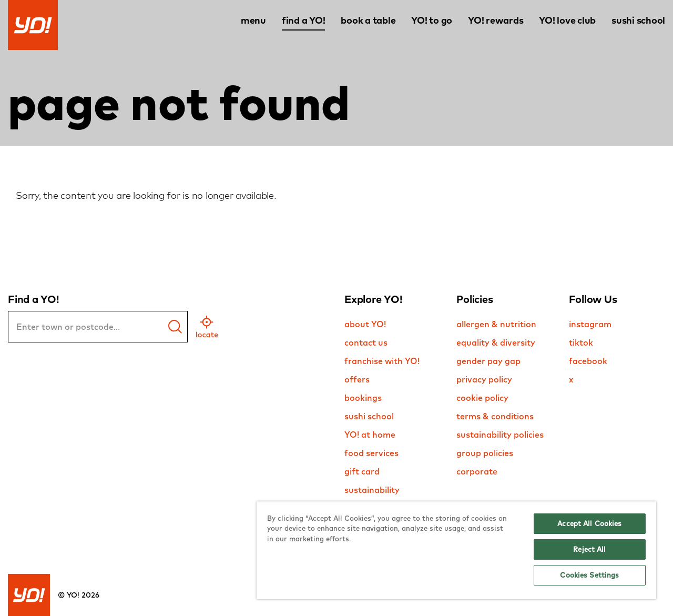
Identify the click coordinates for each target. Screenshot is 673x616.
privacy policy (484, 379)
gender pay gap (488, 361)
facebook (588, 361)
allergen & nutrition (496, 324)
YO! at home (370, 435)
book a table (368, 20)
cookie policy (482, 398)
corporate (477, 471)
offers (357, 379)
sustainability (372, 490)
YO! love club (567, 20)
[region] (456, 550)
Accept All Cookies (589, 523)
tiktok (581, 342)
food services (371, 453)
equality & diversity (496, 342)
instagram (590, 324)
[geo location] (207, 327)
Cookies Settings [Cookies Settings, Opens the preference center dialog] (589, 575)
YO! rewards (496, 20)
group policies (485, 453)
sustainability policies (500, 435)
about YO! (365, 324)
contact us (366, 342)
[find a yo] (175, 327)
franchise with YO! (382, 361)
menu (253, 20)
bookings (363, 398)
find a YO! (304, 20)
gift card (362, 471)
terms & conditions (495, 416)
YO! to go (432, 20)
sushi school (638, 20)
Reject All (589, 549)
